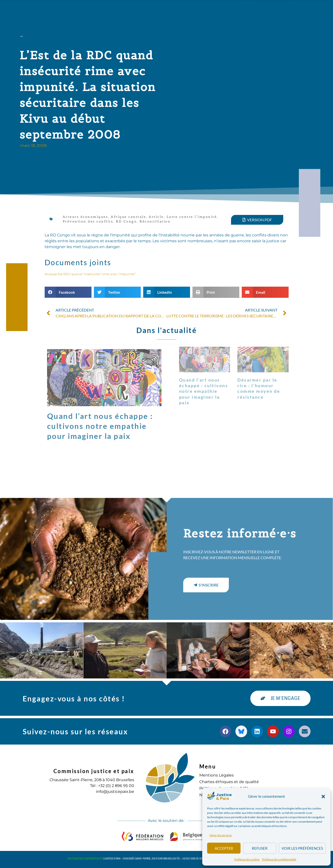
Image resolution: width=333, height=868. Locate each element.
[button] (323, 797)
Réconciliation (155, 221)
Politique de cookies (247, 859)
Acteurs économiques (85, 217)
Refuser (260, 848)
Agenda (189, 10)
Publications (156, 10)
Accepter (224, 848)
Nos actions (116, 10)
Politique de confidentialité (279, 859)
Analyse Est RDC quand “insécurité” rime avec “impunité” (90, 274)
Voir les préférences (302, 848)
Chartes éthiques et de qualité (229, 782)
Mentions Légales (217, 775)
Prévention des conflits (88, 221)
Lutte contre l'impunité (192, 217)
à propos (80, 10)
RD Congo (126, 221)
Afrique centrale (128, 217)
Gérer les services (221, 835)
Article (156, 217)
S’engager (219, 10)
